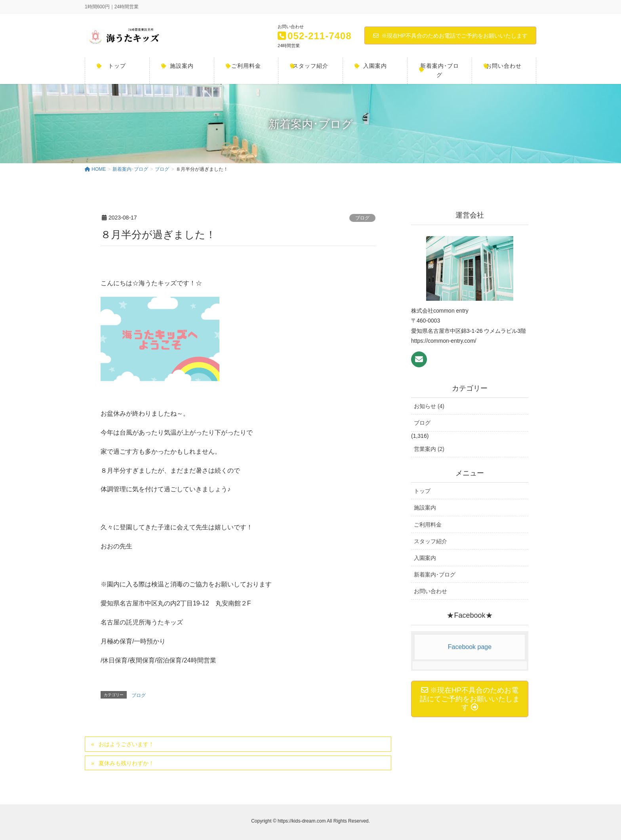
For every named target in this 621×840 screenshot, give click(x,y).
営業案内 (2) (429, 449)
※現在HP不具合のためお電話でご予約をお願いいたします (450, 36)
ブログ (362, 218)
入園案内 (425, 558)
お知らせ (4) (429, 406)
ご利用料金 (428, 525)
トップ (422, 491)
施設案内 (425, 508)
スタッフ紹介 (431, 541)
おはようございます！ (126, 744)
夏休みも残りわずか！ (126, 763)
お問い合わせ (431, 591)
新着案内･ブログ (435, 575)
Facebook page (470, 647)
